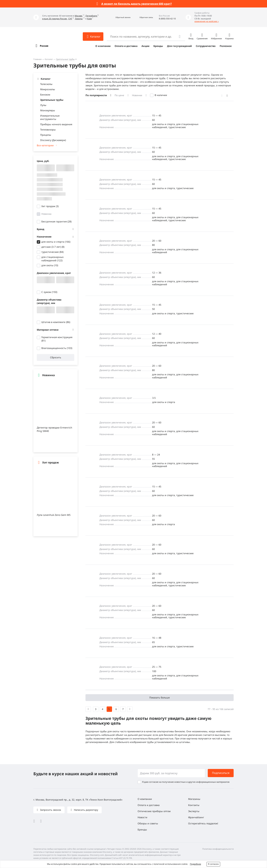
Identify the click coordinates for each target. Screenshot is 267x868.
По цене (119, 95)
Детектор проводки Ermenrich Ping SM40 (54, 429)
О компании (103, 46)
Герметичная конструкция (57, 339)
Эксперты (194, 811)
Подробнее (195, 864)
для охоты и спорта (56, 242)
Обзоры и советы (148, 823)
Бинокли (45, 95)
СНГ (70, 19)
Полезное (226, 46)
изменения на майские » (207, 21)
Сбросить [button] (56, 357)
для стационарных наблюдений (52, 259)
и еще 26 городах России (55, 19)
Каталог (49, 59)
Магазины (194, 799)
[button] (119, 17)
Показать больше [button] (160, 698)
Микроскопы (48, 89)
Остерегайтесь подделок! (203, 823)
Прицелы (46, 135)
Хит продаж (50, 206)
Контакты (194, 805)
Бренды (158, 46)
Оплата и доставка (126, 46)
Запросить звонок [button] (50, 810)
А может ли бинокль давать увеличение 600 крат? (137, 4)
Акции (145, 46)
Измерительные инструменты (50, 117)
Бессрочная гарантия (56, 221)
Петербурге (92, 16)
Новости (142, 817)
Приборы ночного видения (56, 124)
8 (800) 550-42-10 (167, 19)
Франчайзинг (196, 817)
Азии (89, 19)
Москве (79, 16)
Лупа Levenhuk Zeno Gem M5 (54, 515)
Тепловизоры (48, 130)
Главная (37, 59)
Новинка (46, 214)
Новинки (137, 95)
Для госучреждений (179, 46)
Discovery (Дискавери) (53, 140)
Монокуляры (48, 110)
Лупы (43, 105)
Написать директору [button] (86, 810)
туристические (52, 252)
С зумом (49, 292)
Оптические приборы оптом (154, 811)
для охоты (50, 265)
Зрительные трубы (65, 59)
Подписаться (221, 773)
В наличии (161, 95)
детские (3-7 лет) (53, 247)
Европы (79, 19)
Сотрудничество (206, 46)
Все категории (45, 145)
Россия (44, 46)
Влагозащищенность (57, 348)
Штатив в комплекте (56, 322)
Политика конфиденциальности (218, 849)
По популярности (96, 95)
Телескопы (46, 84)
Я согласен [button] (213, 864)
